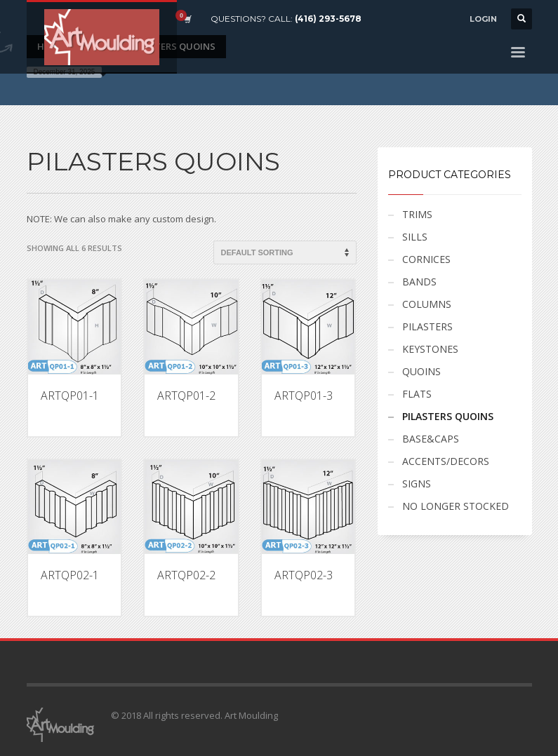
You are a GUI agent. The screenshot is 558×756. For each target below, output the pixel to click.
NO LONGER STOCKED (456, 506)
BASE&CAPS (431, 439)
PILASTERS (427, 326)
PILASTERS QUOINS (448, 416)
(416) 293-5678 (328, 19)
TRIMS (417, 214)
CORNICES (426, 259)
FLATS (417, 394)
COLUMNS (427, 304)
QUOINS (421, 371)
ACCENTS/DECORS (446, 461)
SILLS (415, 237)
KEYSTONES (430, 349)
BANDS (419, 282)
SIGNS (417, 484)
